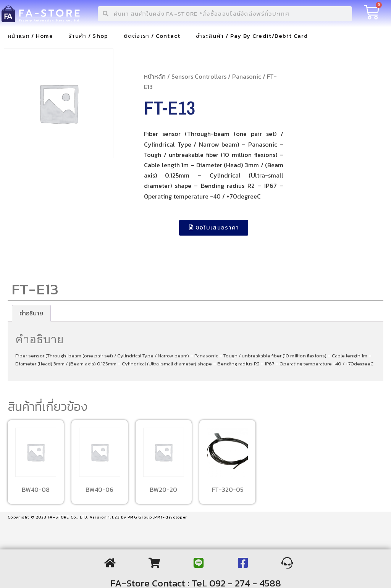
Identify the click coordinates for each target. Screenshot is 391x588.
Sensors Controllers (199, 76)
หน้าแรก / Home (30, 36)
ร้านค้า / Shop (88, 36)
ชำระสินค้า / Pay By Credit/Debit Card (252, 36)
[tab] (31, 313)
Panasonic (247, 76)
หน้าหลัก (155, 76)
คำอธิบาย (31, 313)
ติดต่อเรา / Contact (152, 36)
